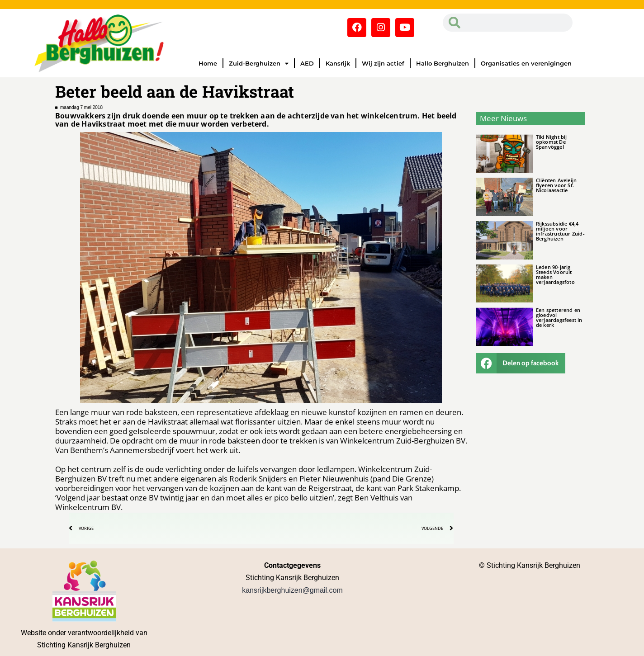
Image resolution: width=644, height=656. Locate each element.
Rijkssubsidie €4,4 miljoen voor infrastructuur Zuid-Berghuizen (560, 231)
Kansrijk (338, 63)
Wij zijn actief (383, 63)
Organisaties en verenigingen (526, 63)
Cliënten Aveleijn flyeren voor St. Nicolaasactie (556, 185)
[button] (521, 363)
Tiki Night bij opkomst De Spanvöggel (552, 142)
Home (208, 63)
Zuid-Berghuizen (259, 64)
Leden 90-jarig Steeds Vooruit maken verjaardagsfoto (555, 274)
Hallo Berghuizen (443, 63)
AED (307, 63)
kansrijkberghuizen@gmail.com (292, 590)
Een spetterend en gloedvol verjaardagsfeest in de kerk (559, 317)
